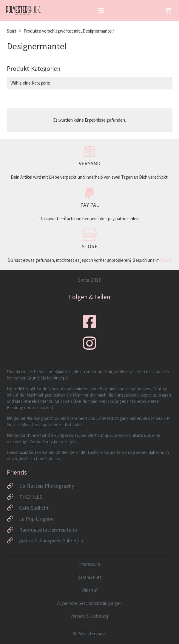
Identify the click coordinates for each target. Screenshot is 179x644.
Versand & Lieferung (89, 616)
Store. (166, 260)
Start (12, 31)
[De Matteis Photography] (13, 486)
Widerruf (90, 590)
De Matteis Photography (47, 486)
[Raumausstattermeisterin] (13, 530)
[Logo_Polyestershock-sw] (23, 10)
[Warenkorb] (168, 10)
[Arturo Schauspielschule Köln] (13, 541)
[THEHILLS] (13, 497)
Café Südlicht (34, 508)
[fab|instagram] (89, 343)
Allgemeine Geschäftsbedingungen (89, 603)
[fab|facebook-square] (89, 322)
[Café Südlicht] (13, 508)
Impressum (90, 564)
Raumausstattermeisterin (48, 530)
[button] (101, 10)
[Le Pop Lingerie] (13, 519)
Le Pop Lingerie (36, 519)
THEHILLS (31, 497)
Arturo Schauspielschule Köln (51, 540)
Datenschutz (89, 577)
